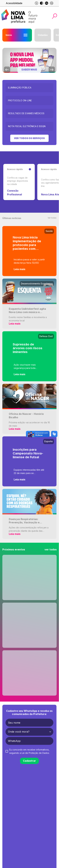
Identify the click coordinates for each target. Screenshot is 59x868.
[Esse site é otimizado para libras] (47, 3)
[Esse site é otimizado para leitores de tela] (52, 3)
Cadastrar (29, 761)
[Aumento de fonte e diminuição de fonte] (37, 3)
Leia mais (20, 269)
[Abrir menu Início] (25, 35)
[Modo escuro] (42, 3)
